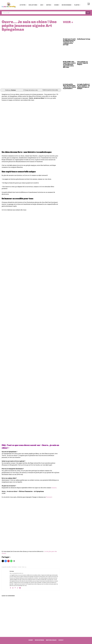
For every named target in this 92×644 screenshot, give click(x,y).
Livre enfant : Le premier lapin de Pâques (83, 63)
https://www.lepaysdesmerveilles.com (16, 573)
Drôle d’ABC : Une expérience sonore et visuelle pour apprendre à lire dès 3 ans (69, 65)
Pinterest (49, 497)
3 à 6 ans (19, 567)
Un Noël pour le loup (84, 39)
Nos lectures (14, 567)
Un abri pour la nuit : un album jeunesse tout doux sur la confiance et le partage (70, 42)
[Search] (88, 13)
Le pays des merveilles (6, 567)
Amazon (54, 488)
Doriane (13, 90)
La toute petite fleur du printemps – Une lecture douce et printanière (70, 86)
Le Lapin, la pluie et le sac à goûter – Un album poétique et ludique (83, 86)
